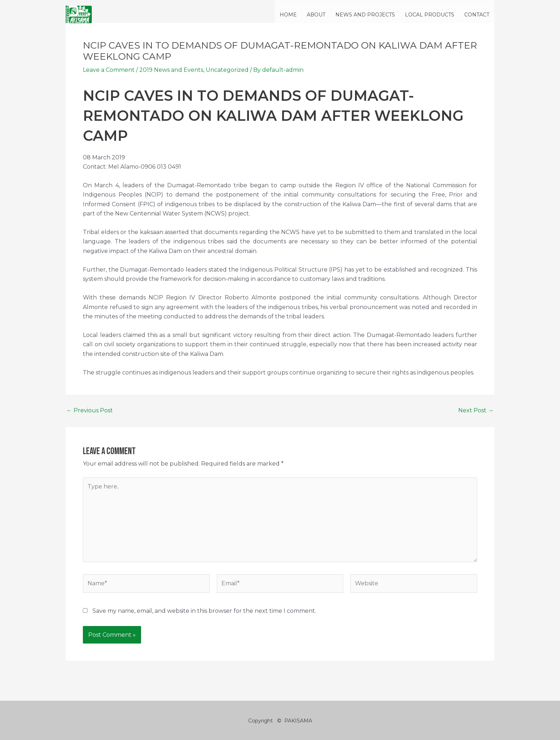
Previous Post (90, 411)
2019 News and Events (171, 70)
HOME (288, 15)
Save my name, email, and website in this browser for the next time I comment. (204, 611)
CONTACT (477, 15)
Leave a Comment (109, 70)
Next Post (476, 411)
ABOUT (316, 15)
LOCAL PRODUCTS (430, 15)
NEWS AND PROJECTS (365, 15)
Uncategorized (227, 70)
